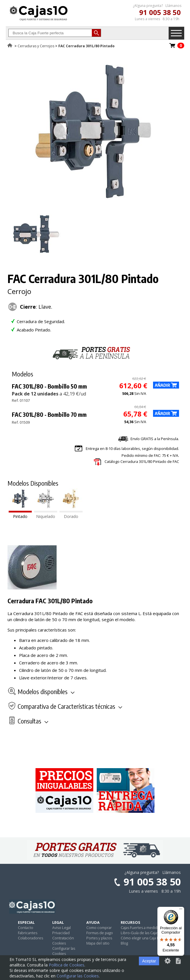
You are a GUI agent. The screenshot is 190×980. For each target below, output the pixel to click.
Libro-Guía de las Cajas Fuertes (147, 933)
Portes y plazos (99, 938)
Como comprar (99, 928)
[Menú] (181, 910)
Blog (124, 943)
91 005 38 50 (160, 12)
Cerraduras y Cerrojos (36, 46)
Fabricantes (28, 933)
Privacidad (61, 933)
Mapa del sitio (98, 943)
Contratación (63, 938)
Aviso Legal (62, 928)
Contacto (26, 928)
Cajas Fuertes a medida (140, 928)
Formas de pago (100, 933)
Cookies (59, 943)
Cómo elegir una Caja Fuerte (144, 938)
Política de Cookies (67, 965)
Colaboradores (30, 938)
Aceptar (149, 961)
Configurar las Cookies (64, 951)
